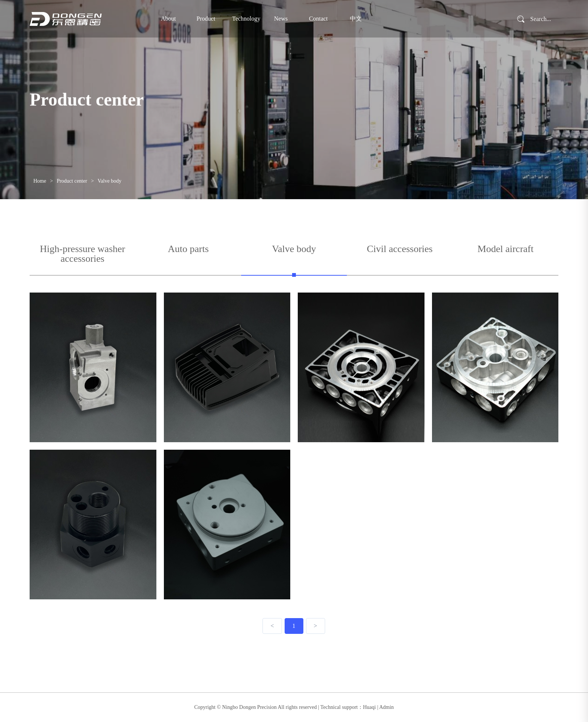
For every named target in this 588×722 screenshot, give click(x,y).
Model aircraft (505, 249)
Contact (318, 19)
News (281, 19)
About (168, 19)
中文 (356, 19)
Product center (72, 181)
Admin (386, 707)
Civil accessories (400, 249)
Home (40, 181)
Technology (243, 19)
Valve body (109, 181)
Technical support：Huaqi (348, 707)
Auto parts (188, 249)
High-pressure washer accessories (82, 254)
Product (206, 19)
